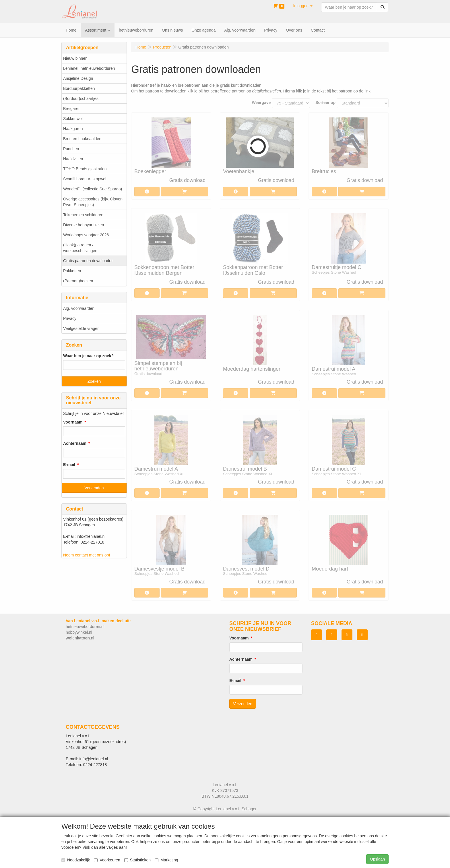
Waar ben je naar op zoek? (88, 356)
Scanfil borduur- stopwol (85, 179)
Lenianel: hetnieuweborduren (89, 68)
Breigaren (72, 109)
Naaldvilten (73, 159)
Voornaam (73, 422)
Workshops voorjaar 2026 (86, 235)
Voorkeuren (107, 860)
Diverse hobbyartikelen (84, 225)
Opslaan (377, 859)
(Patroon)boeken (78, 281)
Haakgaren (73, 129)
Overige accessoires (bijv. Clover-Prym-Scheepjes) (93, 202)
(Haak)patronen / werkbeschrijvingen (80, 248)
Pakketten (72, 271)
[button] (303, 6)
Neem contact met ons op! (87, 555)
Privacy (70, 318)
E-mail (69, 465)
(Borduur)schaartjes (81, 98)
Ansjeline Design (78, 78)
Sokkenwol (73, 119)
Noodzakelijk (76, 860)
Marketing (166, 860)
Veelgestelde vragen (81, 328)
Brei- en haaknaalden (82, 139)
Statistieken (137, 860)
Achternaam (75, 443)
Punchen (71, 149)
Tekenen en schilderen (83, 215)
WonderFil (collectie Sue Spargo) (93, 189)
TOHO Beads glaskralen (85, 169)
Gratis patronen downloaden (88, 261)
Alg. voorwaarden (79, 308)
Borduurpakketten (79, 88)
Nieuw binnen (75, 58)
